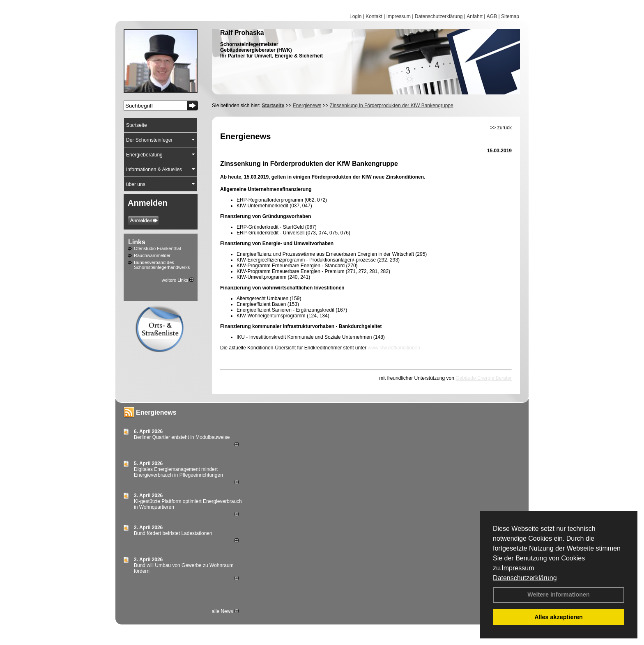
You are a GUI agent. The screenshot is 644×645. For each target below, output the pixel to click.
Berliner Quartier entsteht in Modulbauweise (182, 437)
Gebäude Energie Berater (484, 378)
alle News (225, 611)
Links (137, 242)
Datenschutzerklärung (525, 578)
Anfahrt (475, 16)
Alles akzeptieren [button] (559, 617)
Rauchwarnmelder (152, 255)
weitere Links (178, 280)
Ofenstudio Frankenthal (157, 248)
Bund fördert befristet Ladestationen (173, 533)
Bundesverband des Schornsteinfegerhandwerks (162, 265)
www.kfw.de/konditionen (394, 348)
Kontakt (374, 16)
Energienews (156, 412)
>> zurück (501, 128)
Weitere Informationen (559, 595)
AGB (492, 16)
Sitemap (510, 16)
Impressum (518, 568)
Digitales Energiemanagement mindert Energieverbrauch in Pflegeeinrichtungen (178, 472)
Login (355, 16)
